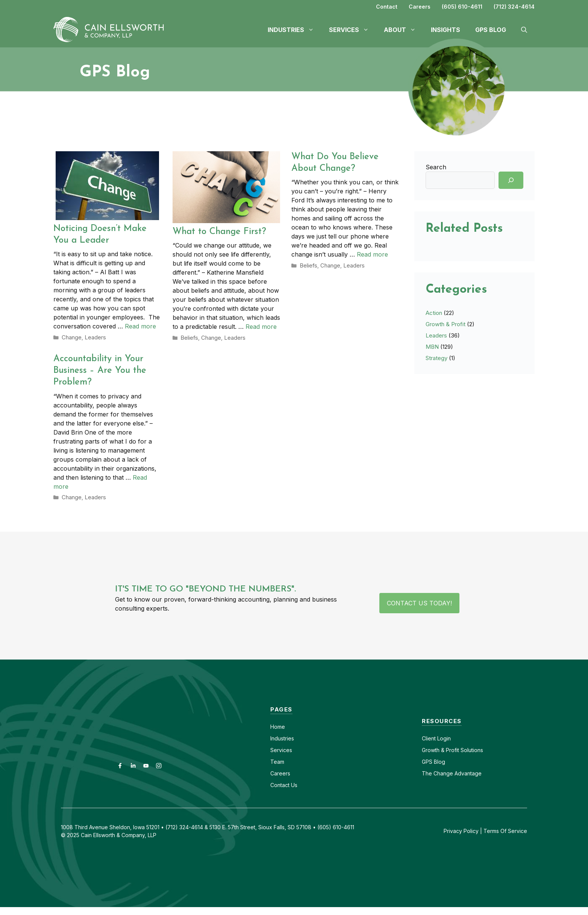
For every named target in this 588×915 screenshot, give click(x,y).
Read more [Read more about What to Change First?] (261, 327)
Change (71, 337)
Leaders (93, 337)
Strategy (436, 358)
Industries (282, 737)
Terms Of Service (505, 830)
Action (434, 313)
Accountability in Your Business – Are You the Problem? (100, 370)
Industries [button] (295, 30)
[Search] (511, 180)
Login (443, 737)
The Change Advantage (452, 772)
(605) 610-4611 (462, 7)
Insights (446, 30)
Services (281, 749)
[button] (524, 30)
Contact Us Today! (419, 602)
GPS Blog (491, 30)
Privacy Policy (461, 830)
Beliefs (189, 337)
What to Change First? (219, 232)
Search (436, 167)
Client (429, 737)
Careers (420, 7)
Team (277, 761)
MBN (432, 347)
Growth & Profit (446, 324)
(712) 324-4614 (514, 7)
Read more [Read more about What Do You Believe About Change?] (372, 254)
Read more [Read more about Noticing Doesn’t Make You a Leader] (140, 326)
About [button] (404, 30)
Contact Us (284, 784)
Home (278, 726)
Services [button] (353, 30)
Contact (387, 7)
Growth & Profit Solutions (452, 749)
